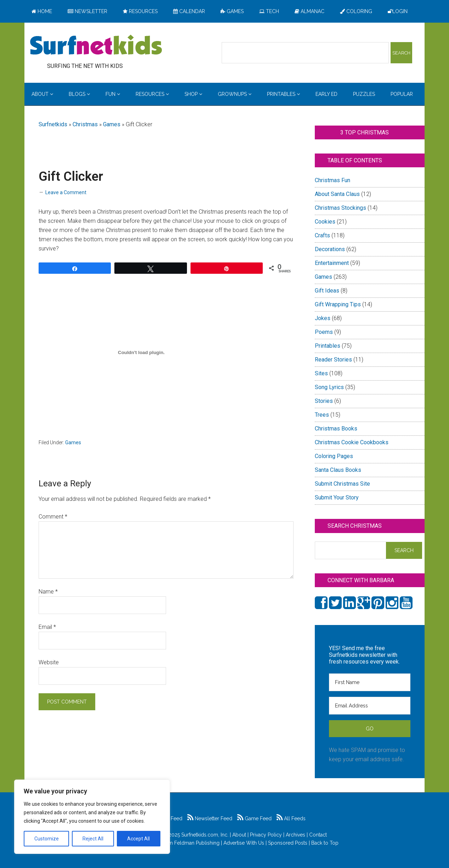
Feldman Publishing (197, 843)
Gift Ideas (327, 291)
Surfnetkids (53, 124)
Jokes (323, 318)
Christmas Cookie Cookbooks (352, 442)
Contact (318, 835)
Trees (322, 415)
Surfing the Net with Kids (96, 46)
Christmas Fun (333, 180)
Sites (321, 373)
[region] (92, 817)
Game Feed (254, 818)
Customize (47, 839)
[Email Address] (370, 706)
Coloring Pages (334, 456)
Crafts (322, 235)
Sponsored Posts (288, 843)
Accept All (138, 839)
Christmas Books (336, 429)
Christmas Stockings (340, 208)
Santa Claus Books (338, 470)
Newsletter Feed (210, 818)
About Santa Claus (337, 194)
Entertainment (332, 263)
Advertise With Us (244, 843)
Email (47, 627)
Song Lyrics (329, 387)
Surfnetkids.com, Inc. (205, 835)
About (239, 835)
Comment (53, 517)
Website (49, 662)
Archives (295, 835)
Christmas (85, 124)
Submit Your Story (337, 497)
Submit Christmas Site (342, 484)
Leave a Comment (66, 192)
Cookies (325, 222)
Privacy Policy (266, 835)
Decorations (330, 249)
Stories (324, 401)
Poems (324, 332)
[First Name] (370, 682)
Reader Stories (333, 360)
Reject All (93, 839)
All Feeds (291, 818)
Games (112, 124)
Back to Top (325, 843)
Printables (328, 346)
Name (48, 592)
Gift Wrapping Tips (338, 304)
